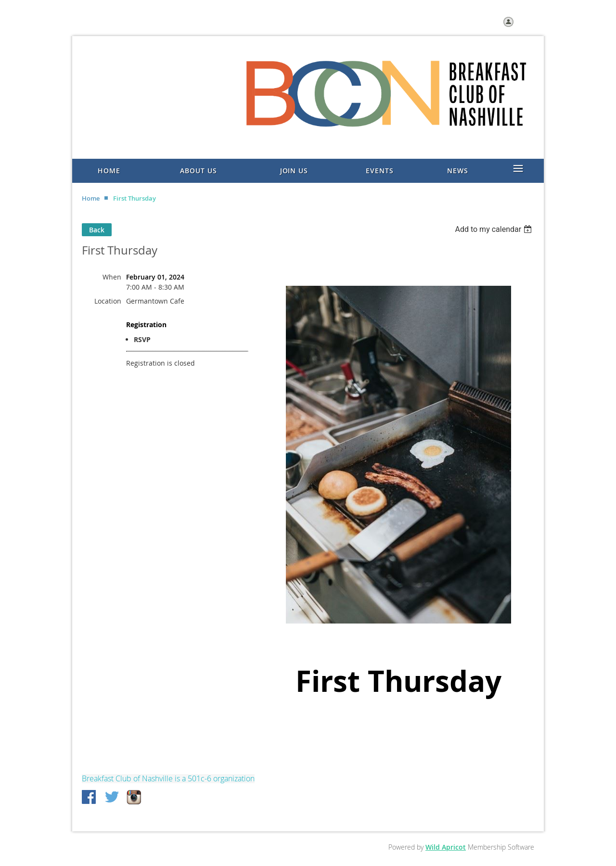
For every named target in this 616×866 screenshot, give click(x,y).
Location (108, 301)
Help (164, 22)
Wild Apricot (446, 847)
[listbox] (494, 229)
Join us (138, 22)
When (112, 277)
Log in (525, 21)
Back (97, 230)
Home (110, 22)
